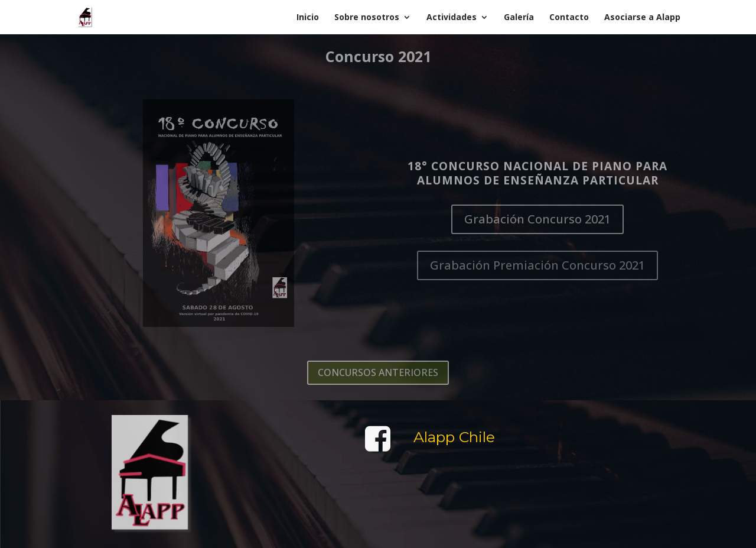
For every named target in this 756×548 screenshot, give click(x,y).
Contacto (569, 18)
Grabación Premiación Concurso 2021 (537, 265)
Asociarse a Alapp (642, 18)
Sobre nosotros (367, 18)
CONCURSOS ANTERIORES (378, 372)
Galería (519, 18)
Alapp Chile (454, 437)
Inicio (308, 18)
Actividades (452, 18)
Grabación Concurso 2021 (537, 219)
